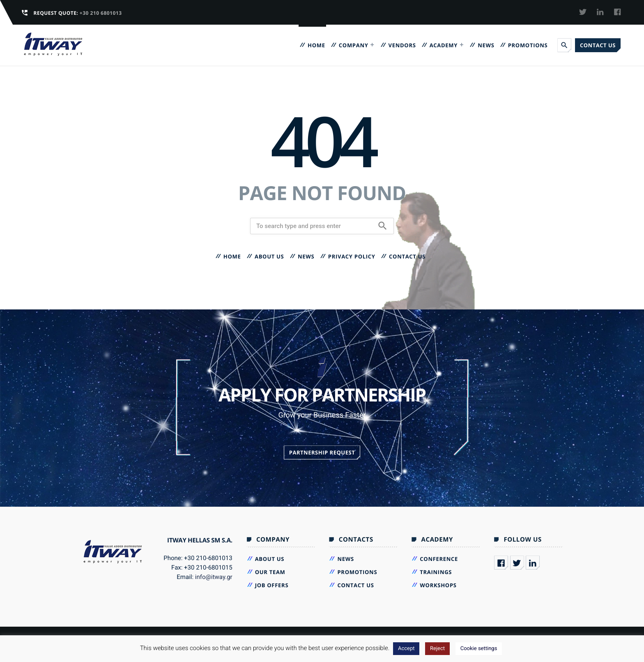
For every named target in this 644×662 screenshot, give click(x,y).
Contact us (598, 45)
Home (316, 45)
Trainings (436, 572)
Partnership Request (322, 452)
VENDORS (402, 45)
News (486, 45)
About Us (269, 256)
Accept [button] (406, 649)
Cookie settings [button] (479, 649)
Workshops (438, 585)
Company (354, 45)
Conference (439, 559)
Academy (444, 45)
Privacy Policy (352, 256)
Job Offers (272, 585)
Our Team (270, 572)
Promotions (528, 45)
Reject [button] (437, 649)
